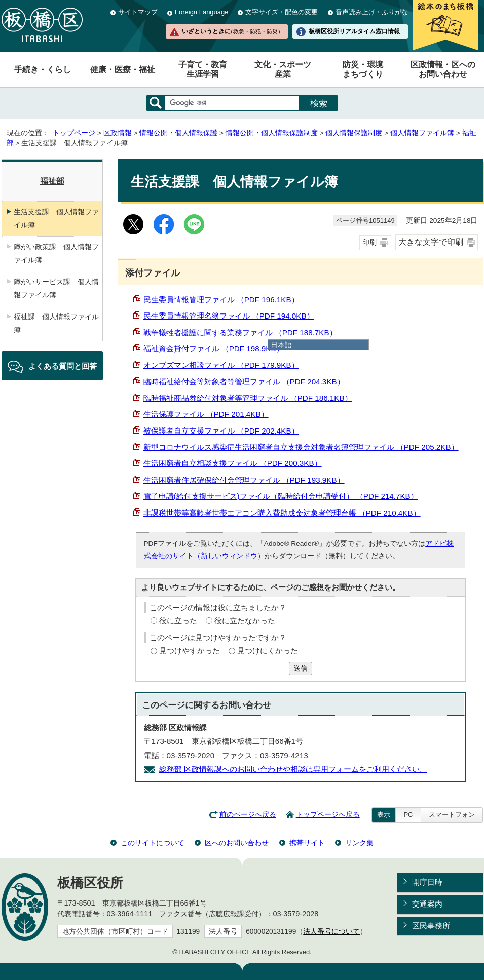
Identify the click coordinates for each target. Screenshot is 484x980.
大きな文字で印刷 (431, 242)
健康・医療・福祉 (123, 70)
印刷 (369, 242)
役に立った (178, 621)
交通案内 (427, 904)
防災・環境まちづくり (363, 69)
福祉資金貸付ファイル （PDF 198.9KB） (214, 349)
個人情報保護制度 (354, 133)
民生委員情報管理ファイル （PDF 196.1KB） (221, 300)
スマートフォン (452, 815)
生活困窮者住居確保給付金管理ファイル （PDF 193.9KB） (244, 480)
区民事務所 (431, 926)
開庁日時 (427, 882)
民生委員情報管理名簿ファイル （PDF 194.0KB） (229, 316)
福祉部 (52, 181)
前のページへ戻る (248, 815)
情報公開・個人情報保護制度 (272, 133)
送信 (301, 668)
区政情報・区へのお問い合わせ (443, 69)
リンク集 (359, 843)
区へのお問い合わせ (237, 843)
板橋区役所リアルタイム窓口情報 (354, 31)
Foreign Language (201, 12)
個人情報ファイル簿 (422, 133)
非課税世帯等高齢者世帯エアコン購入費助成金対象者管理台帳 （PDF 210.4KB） (282, 513)
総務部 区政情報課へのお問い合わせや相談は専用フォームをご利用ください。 (293, 769)
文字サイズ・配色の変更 (282, 12)
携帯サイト (307, 843)
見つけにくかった (268, 651)
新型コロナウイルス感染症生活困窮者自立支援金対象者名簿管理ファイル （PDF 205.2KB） (301, 447)
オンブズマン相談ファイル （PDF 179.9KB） (221, 365)
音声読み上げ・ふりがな (372, 12)
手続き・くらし (43, 70)
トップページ (74, 133)
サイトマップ (138, 12)
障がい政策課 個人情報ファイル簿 (56, 253)
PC (408, 815)
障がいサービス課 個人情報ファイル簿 (56, 288)
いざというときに (233, 31)
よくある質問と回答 (63, 366)
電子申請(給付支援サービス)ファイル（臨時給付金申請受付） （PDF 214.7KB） (281, 496)
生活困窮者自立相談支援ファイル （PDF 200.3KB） (233, 463)
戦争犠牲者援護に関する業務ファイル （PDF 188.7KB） (240, 332)
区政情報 (118, 133)
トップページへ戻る (328, 815)
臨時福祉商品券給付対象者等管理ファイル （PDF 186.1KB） (248, 398)
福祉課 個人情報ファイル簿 (56, 323)
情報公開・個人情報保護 (178, 133)
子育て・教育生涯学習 (203, 69)
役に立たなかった (245, 621)
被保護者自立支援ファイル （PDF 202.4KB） (221, 431)
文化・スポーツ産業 (283, 69)
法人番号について (331, 932)
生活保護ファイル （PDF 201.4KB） (206, 414)
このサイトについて (153, 843)
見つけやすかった (190, 651)
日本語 (281, 345)
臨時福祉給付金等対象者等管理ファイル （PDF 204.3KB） (244, 382)
